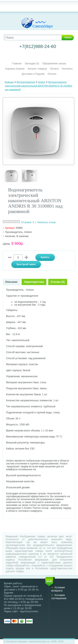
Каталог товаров (37, 69)
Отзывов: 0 (28, 222)
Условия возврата (58, 589)
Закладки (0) (32, 64)
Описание (11, 282)
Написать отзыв (46, 222)
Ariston (42, 82)
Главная (17, 64)
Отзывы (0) (58, 282)
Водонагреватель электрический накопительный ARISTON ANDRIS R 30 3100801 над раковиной (38, 86)
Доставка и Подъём (33, 74)
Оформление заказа (54, 64)
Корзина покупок (15, 69)
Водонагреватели (26, 82)
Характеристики (34, 282)
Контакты (67, 69)
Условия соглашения (59, 597)
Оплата (54, 69)
